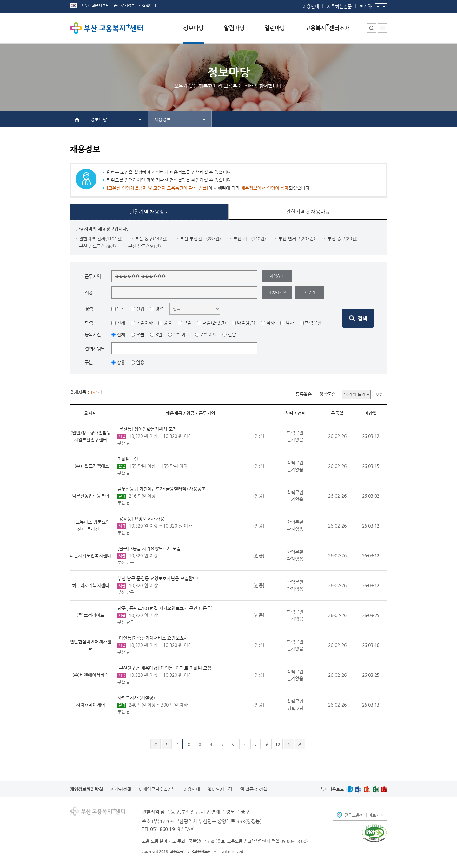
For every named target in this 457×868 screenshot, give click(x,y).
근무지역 (207, 413)
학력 (289, 413)
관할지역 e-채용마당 (308, 212)
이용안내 (311, 6)
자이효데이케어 (91, 705)
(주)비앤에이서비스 (90, 675)
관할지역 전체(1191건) (101, 239)
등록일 (337, 413)
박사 (290, 323)
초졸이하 (144, 323)
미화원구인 (128, 459)
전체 (121, 323)
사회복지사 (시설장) (136, 698)
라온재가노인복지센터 (90, 555)
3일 (159, 334)
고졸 (187, 323)
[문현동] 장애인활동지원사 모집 (147, 429)
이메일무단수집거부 (157, 789)
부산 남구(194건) (145, 246)
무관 (121, 309)
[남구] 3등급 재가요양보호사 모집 (149, 548)
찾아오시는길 (220, 789)
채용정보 (162, 119)
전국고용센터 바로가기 (364, 815)
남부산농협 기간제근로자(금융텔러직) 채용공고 (162, 489)
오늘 (140, 334)
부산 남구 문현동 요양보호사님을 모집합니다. (160, 578)
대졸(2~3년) (214, 323)
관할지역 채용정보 (149, 212)
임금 (190, 413)
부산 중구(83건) (343, 239)
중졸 (168, 323)
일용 (140, 362)
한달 (232, 334)
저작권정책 (121, 789)
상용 (121, 362)
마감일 (371, 413)
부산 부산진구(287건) (200, 239)
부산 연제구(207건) (297, 239)
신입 (140, 309)
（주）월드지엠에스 (91, 466)
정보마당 (99, 119)
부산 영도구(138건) (97, 246)
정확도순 (328, 394)
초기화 (365, 4)
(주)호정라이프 (90, 615)
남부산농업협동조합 (91, 496)
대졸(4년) (246, 323)
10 (278, 744)
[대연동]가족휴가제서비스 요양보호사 (153, 638)
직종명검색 (277, 292)
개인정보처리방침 (86, 789)
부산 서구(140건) (250, 239)
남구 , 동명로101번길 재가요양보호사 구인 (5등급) (165, 608)
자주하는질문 (339, 6)
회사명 (91, 413)
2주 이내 (209, 334)
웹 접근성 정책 (254, 789)
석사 (270, 323)
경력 (160, 309)
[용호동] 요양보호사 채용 (141, 519)
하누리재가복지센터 (91, 585)
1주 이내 (181, 334)
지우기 (309, 292)
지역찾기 (277, 276)
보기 (380, 395)
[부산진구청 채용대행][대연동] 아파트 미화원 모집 (164, 668)
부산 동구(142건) (151, 239)
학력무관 (313, 323)
